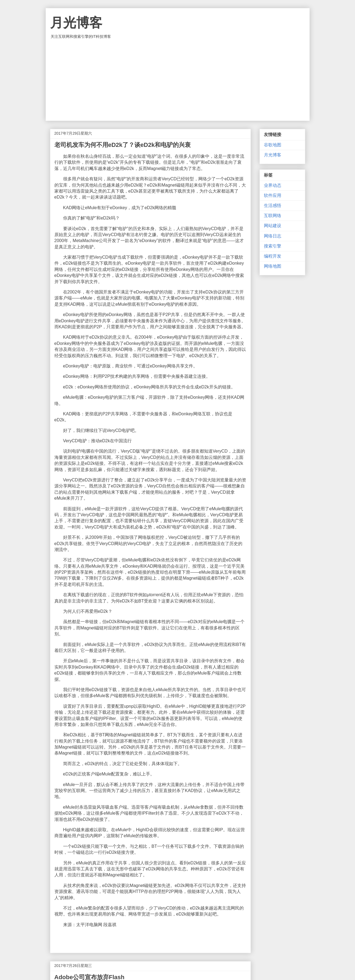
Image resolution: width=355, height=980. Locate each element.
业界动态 (273, 185)
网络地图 (273, 266)
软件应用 (273, 195)
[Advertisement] (178, 80)
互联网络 (273, 216)
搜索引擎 (273, 246)
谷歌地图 (273, 145)
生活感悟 (273, 205)
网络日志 (273, 236)
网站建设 (273, 226)
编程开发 (273, 256)
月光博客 (76, 23)
